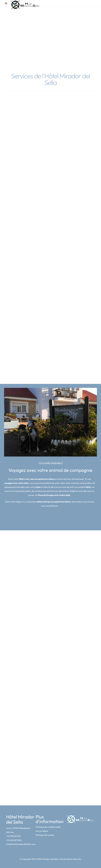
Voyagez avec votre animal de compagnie (50, 470)
